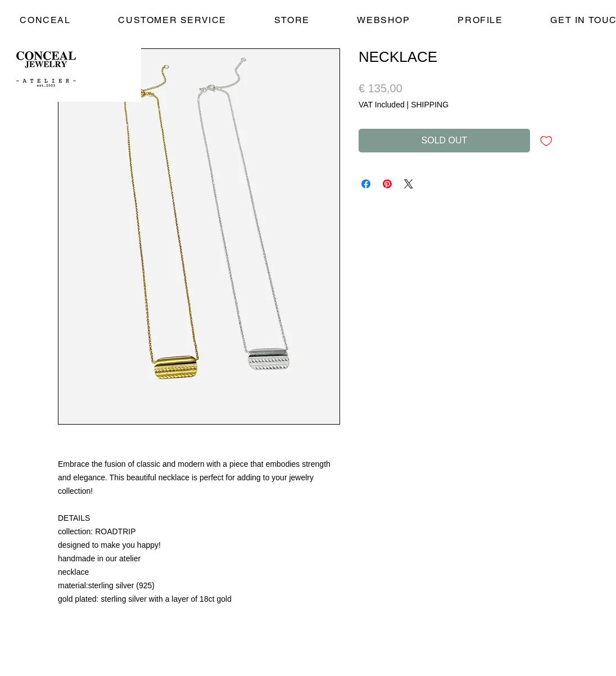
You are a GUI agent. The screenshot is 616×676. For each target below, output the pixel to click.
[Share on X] (409, 184)
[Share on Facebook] (366, 184)
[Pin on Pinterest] (387, 184)
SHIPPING (430, 105)
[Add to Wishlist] (546, 141)
